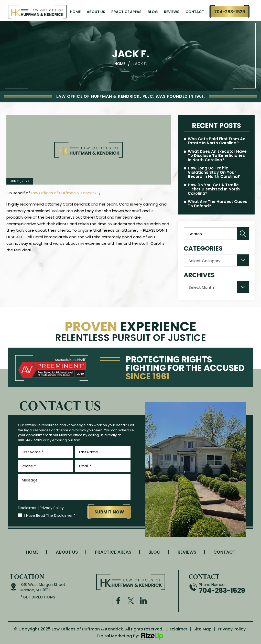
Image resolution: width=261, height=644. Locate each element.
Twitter (131, 600)
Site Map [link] (203, 629)
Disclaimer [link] (176, 629)
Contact (195, 12)
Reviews (172, 12)
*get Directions (38, 597)
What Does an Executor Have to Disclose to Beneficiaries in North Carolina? (217, 156)
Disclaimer (27, 508)
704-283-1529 (230, 12)
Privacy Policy (52, 508)
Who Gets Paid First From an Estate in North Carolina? (217, 141)
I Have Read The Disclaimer (50, 516)
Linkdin (143, 600)
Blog (153, 12)
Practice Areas (126, 12)
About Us (96, 12)
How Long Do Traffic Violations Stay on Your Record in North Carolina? (214, 173)
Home (75, 12)
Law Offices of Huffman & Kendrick (64, 193)
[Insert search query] (216, 234)
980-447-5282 (30, 440)
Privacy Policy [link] (232, 629)
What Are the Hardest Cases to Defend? (217, 204)
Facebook (118, 600)
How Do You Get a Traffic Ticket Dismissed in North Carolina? (214, 189)
